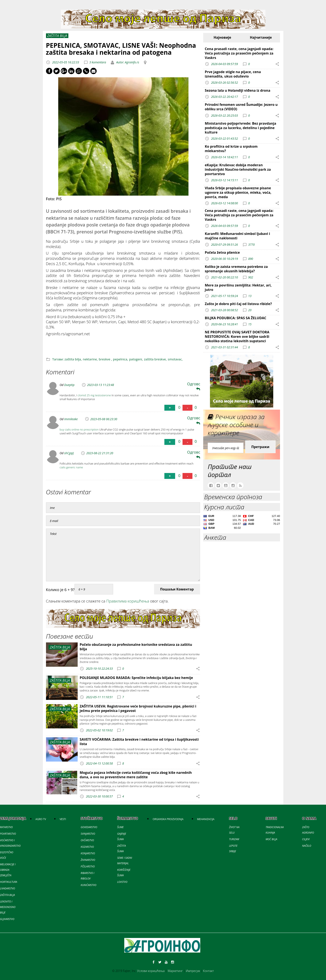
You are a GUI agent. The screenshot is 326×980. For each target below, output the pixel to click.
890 (251, 258)
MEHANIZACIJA (206, 819)
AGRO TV (41, 819)
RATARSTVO (6, 827)
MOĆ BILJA (271, 839)
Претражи (260, 447)
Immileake (71, 419)
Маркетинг (175, 971)
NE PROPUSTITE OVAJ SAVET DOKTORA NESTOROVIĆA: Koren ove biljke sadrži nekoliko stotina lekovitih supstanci (237, 337)
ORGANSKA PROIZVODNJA (168, 819)
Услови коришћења (151, 971)
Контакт (208, 971)
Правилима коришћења (128, 601)
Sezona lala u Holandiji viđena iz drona (238, 90)
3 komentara (98, 62)
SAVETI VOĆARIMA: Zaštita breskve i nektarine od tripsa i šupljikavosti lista (139, 742)
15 (250, 324)
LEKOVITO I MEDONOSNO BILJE (8, 907)
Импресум (193, 971)
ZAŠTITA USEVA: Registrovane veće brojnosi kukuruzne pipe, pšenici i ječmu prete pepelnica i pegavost (138, 708)
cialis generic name (71, 467)
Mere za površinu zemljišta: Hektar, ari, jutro (238, 287)
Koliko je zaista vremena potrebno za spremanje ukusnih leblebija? (236, 269)
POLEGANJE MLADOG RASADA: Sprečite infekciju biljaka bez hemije (136, 678)
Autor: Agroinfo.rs (127, 62)
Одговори (196, 386)
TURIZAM (234, 839)
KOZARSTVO (87, 847)
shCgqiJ (69, 453)
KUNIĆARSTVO (88, 885)
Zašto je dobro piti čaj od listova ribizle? (238, 304)
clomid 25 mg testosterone (94, 395)
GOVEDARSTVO (89, 827)
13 (250, 296)
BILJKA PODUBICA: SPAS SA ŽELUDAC (236, 318)
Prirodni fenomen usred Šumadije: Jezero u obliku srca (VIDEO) (241, 107)
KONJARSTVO (88, 853)
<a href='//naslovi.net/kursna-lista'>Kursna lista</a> (242, 523)
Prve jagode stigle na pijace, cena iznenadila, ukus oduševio (233, 74)
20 (250, 310)
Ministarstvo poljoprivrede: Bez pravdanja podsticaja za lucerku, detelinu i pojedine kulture (241, 128)
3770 (251, 244)
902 (251, 277)
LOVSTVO (122, 882)
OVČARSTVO (87, 840)
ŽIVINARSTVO (88, 860)
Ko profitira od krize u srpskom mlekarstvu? (231, 149)
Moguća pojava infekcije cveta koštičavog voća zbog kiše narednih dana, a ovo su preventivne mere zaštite (136, 775)
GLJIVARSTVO (7, 919)
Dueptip (69, 385)
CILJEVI (306, 839)
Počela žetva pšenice (222, 252)
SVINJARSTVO (88, 834)
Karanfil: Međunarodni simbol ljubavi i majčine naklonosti (237, 236)
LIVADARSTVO (7, 888)
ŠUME (120, 827)
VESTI (63, 819)
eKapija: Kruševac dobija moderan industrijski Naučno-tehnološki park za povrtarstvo (238, 169)
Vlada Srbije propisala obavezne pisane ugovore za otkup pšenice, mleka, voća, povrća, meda (238, 192)
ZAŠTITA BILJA (7, 895)
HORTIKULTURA (9, 882)
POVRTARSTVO (8, 834)
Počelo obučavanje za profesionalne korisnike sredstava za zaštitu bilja (136, 647)
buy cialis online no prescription (79, 429)
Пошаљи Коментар (177, 589)
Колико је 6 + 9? (60, 590)
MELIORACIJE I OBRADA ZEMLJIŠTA (8, 870)
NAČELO (307, 846)
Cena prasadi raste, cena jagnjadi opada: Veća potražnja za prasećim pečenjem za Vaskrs (239, 53)
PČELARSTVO (88, 866)
